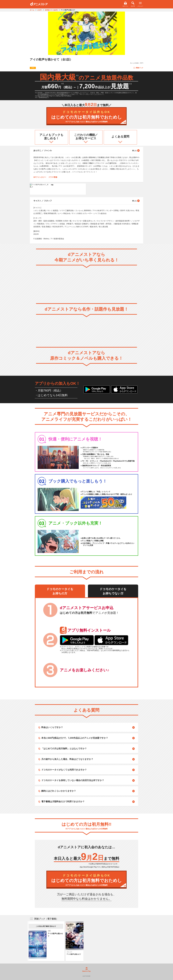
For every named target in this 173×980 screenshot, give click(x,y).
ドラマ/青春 (53, 177)
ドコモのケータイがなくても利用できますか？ (64, 770)
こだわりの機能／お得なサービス (86, 137)
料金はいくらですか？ (52, 727)
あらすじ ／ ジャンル (86, 150)
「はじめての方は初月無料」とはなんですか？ (64, 749)
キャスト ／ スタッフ (86, 201)
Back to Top (86, 970)
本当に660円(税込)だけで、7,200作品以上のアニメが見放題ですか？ (75, 738)
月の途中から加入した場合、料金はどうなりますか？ (67, 759)
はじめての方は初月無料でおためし (86, 117)
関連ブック (138, 68)
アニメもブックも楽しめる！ (51, 137)
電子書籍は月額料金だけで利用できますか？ (63, 802)
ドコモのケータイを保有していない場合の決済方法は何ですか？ (73, 780)
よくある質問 (120, 136)
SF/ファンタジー (40, 177)
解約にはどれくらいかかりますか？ (59, 791)
